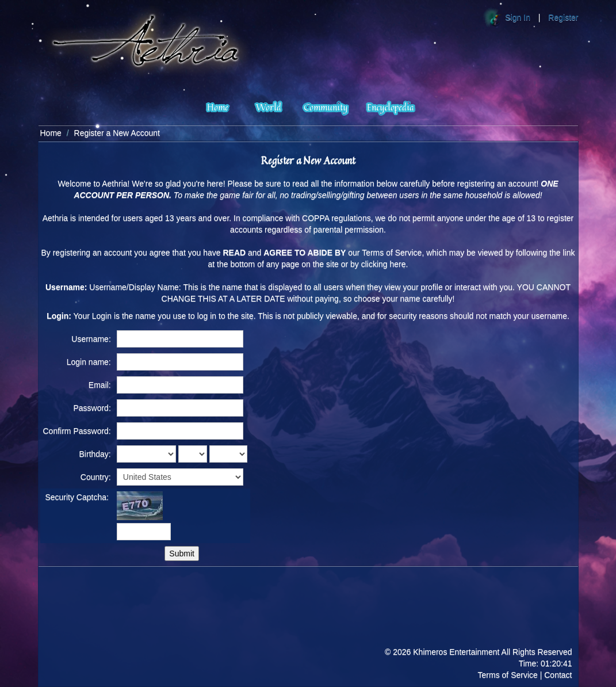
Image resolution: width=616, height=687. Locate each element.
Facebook (561, 618)
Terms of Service (508, 675)
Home (218, 106)
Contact (558, 675)
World (269, 106)
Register (563, 17)
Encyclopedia (391, 106)
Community (326, 106)
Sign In (518, 17)
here (398, 264)
